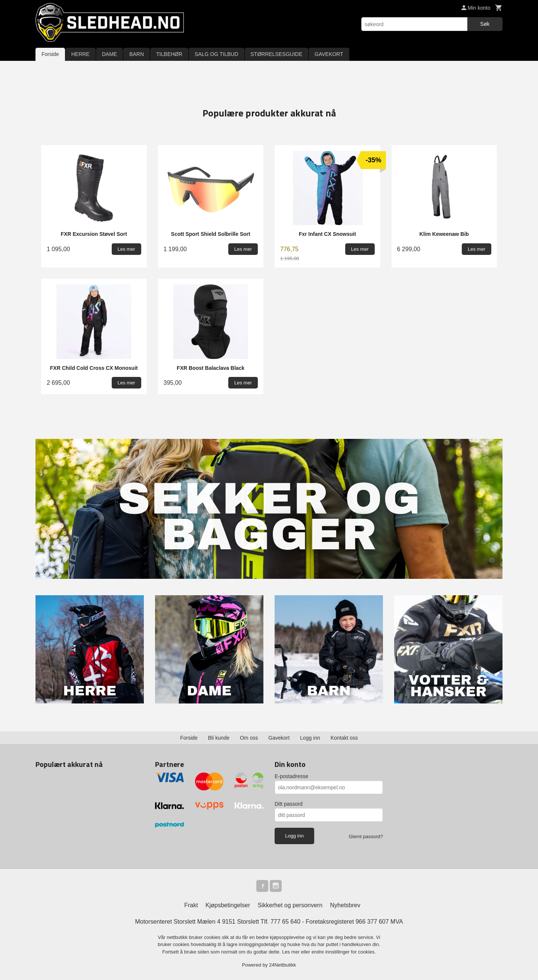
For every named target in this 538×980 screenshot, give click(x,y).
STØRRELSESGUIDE (276, 54)
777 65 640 (285, 922)
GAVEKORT (329, 54)
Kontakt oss (344, 738)
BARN (137, 54)
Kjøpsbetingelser (228, 905)
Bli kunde (219, 738)
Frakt (191, 905)
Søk (485, 24)
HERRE (81, 54)
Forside (50, 54)
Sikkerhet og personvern (290, 905)
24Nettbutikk (282, 965)
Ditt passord (289, 804)
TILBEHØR (169, 54)
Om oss (249, 738)
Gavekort (279, 738)
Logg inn (310, 738)
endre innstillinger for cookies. (344, 952)
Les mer (292, 952)
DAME (109, 54)
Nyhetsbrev (345, 905)
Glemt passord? (366, 837)
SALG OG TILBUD (216, 54)
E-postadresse (291, 776)
